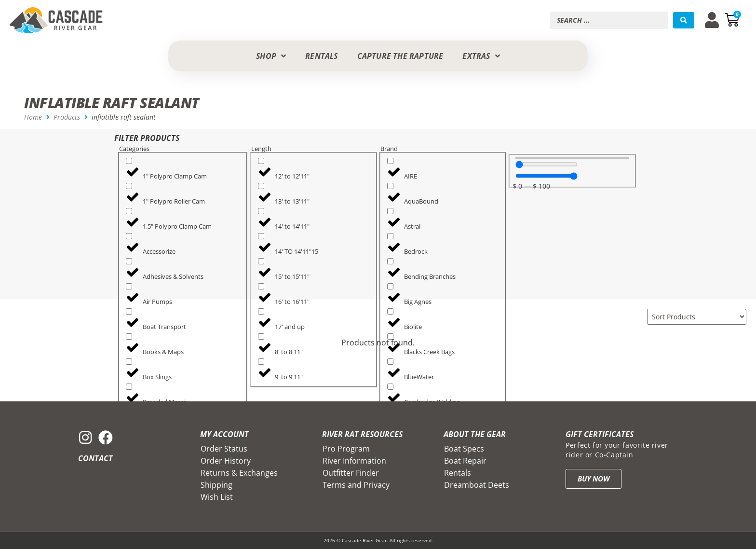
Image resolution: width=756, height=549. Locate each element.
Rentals (458, 473)
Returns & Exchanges (239, 473)
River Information (354, 461)
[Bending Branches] (390, 261)
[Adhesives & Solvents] (129, 261)
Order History (226, 461)
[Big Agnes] (390, 286)
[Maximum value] (547, 176)
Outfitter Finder (351, 473)
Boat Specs (464, 449)
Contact (95, 458)
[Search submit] (684, 20)
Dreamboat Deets (477, 485)
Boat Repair (465, 461)
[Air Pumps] (129, 286)
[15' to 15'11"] (261, 261)
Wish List (217, 497)
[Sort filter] (697, 317)
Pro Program (346, 449)
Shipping (216, 485)
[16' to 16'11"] (261, 286)
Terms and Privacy (356, 485)
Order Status (224, 449)
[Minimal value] (547, 164)
